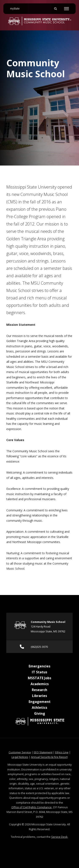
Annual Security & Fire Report (49, 757)
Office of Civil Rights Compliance (31, 807)
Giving (40, 713)
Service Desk (59, 837)
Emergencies (39, 666)
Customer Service (20, 752)
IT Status (39, 672)
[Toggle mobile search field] (55, 9)
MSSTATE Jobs (39, 678)
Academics (40, 684)
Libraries (39, 696)
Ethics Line (62, 752)
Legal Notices (20, 757)
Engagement (40, 702)
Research (39, 690)
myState (16, 7)
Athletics (39, 708)
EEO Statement (43, 752)
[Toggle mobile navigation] (66, 9)
